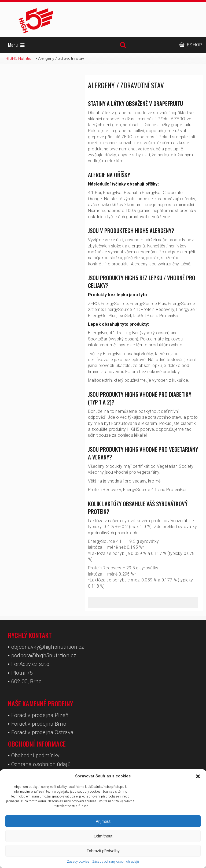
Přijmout (103, 821)
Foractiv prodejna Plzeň (40, 715)
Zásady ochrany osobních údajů (116, 862)
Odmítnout (103, 836)
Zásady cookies (78, 862)
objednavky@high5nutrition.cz (48, 647)
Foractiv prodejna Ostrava (42, 732)
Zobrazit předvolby (103, 851)
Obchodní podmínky (35, 755)
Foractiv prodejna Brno (39, 724)
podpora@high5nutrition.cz (44, 655)
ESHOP (191, 45)
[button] (198, 776)
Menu (16, 45)
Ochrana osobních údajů (41, 764)
